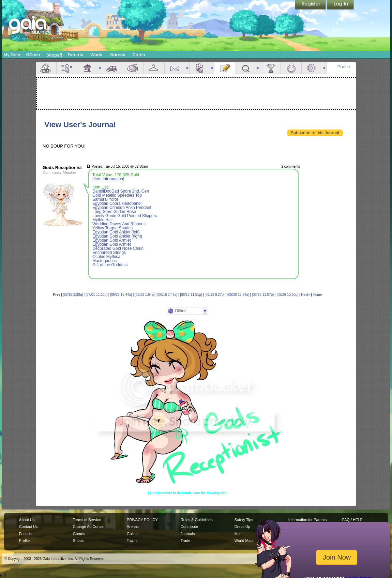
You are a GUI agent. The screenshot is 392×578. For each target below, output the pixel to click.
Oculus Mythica (106, 257)
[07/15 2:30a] (73, 295)
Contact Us (28, 527)
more (100, 68)
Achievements (270, 68)
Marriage (291, 68)
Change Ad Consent (90, 527)
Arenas (133, 527)
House (88, 68)
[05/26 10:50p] (287, 295)
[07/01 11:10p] (96, 295)
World (96, 55)
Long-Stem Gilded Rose (114, 212)
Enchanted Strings (109, 253)
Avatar (67, 68)
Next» (305, 295)
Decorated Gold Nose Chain (118, 248)
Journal (225, 68)
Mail (175, 68)
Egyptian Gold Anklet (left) (116, 232)
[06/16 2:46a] (167, 295)
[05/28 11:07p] (263, 295)
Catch (139, 55)
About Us (27, 520)
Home (318, 295)
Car (112, 68)
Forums (75, 55)
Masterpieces (104, 261)
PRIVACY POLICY (142, 520)
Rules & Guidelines (197, 520)
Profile (344, 67)
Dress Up (242, 527)
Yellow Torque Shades (112, 228)
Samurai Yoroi (105, 199)
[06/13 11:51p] (191, 295)
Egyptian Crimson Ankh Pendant (122, 208)
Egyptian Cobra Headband (116, 203)
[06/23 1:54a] (145, 295)
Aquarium (133, 68)
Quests (245, 68)
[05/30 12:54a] (238, 295)
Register (311, 5)
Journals (188, 534)
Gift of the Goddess (110, 265)
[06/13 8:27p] (214, 295)
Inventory (154, 68)
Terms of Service (87, 520)
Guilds (132, 534)
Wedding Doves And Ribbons (119, 224)
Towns (132, 541)
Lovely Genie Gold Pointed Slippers (125, 216)
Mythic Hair (103, 220)
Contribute (189, 527)
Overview (46, 68)
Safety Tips (244, 520)
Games (118, 55)
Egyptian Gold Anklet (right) (117, 236)
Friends (200, 68)
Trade (185, 541)
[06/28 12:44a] (121, 295)
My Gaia (12, 55)
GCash (33, 55)
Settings (312, 68)
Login (341, 5)
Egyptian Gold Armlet (112, 240)
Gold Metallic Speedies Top (117, 195)
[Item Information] (108, 179)
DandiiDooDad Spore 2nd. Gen (121, 191)
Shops (54, 55)
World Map (244, 541)
